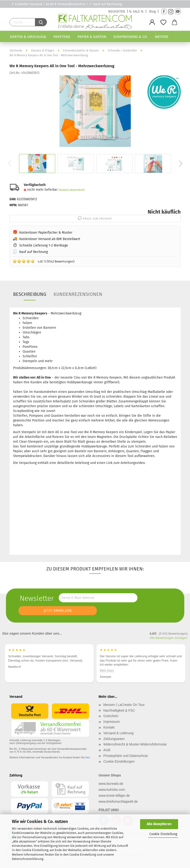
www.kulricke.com (112, 790)
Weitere (162, 37)
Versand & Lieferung (119, 733)
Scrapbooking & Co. (130, 37)
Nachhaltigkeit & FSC (119, 710)
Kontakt (109, 727)
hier (88, 757)
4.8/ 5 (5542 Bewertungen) (44, 261)
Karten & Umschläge (28, 37)
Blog (152, 12)
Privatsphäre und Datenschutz (126, 756)
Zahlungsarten (114, 739)
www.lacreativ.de (111, 784)
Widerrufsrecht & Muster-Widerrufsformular (135, 744)
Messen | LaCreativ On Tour (124, 705)
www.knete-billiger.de (114, 796)
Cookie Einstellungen (119, 761)
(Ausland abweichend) (72, 190)
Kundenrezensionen (78, 294)
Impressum (112, 722)
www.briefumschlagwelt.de (118, 801)
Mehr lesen (107, 670)
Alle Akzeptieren (159, 824)
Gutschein (111, 716)
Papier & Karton (92, 37)
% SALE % (136, 12)
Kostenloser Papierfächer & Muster (46, 233)
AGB (107, 750)
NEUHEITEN (117, 12)
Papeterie (62, 37)
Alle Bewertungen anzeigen (168, 638)
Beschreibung (30, 294)
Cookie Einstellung (163, 834)
